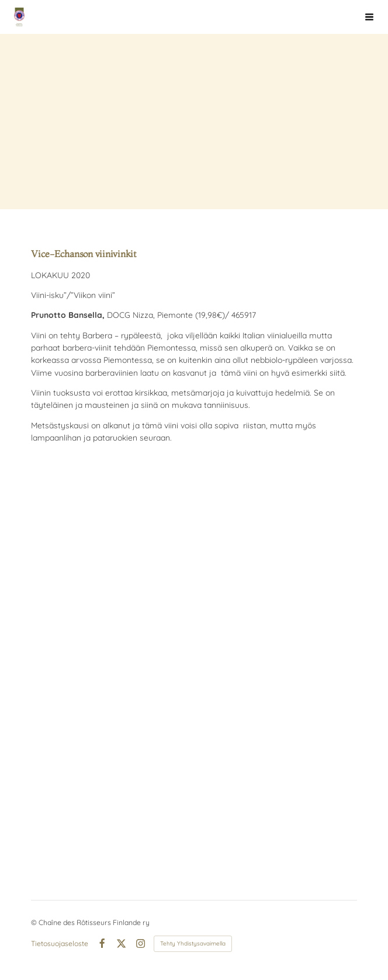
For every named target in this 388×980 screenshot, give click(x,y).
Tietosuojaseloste (60, 944)
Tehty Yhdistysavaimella (193, 943)
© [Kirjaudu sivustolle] (35, 922)
